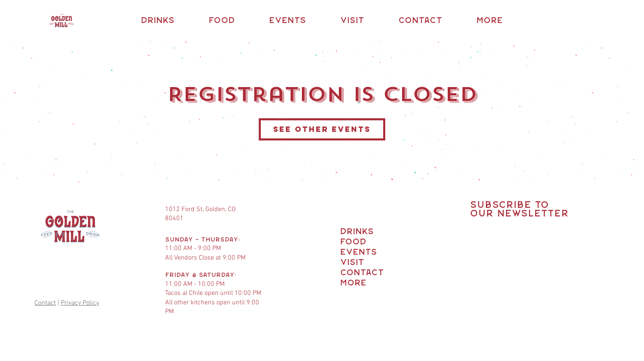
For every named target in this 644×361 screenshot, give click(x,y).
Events (355, 252)
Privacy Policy (80, 303)
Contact (45, 303)
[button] (158, 21)
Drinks (355, 232)
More (353, 283)
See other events (322, 129)
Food (353, 242)
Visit (352, 263)
